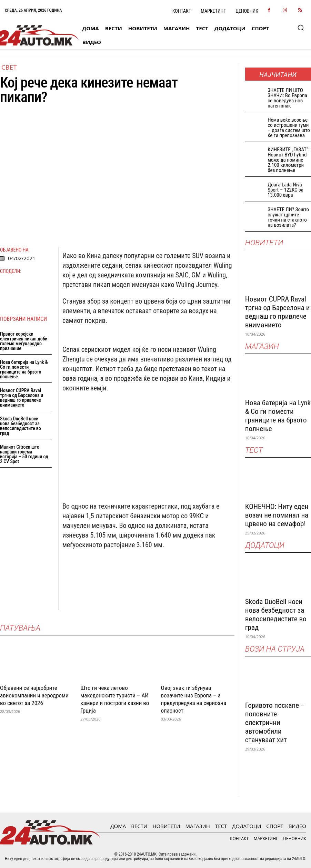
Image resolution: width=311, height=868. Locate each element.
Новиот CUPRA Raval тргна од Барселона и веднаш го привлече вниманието (22, 398)
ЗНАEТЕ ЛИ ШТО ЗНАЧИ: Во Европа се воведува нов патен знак (287, 98)
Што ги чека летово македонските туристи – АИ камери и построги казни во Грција (115, 699)
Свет (9, 67)
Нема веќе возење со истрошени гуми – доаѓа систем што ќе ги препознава (289, 128)
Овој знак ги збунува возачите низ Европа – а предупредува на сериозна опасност (194, 699)
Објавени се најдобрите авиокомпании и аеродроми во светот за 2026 (34, 695)
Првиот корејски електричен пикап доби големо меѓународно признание (24, 341)
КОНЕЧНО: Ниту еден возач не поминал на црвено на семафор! (277, 515)
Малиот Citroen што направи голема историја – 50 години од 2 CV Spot (24, 454)
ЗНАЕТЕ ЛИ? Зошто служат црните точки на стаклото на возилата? (288, 217)
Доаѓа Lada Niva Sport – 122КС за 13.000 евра (285, 190)
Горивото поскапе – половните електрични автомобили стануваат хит (275, 723)
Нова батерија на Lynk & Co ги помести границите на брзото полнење (24, 369)
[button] (301, 28)
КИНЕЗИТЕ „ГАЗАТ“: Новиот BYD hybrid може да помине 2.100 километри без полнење (288, 160)
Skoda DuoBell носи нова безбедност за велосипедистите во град (21, 426)
